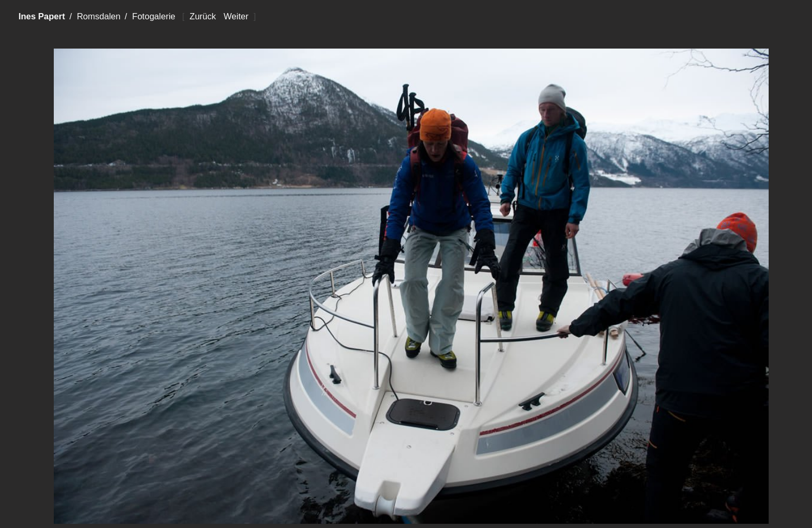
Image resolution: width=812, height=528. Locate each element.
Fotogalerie (154, 16)
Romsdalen (99, 16)
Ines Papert (42, 16)
